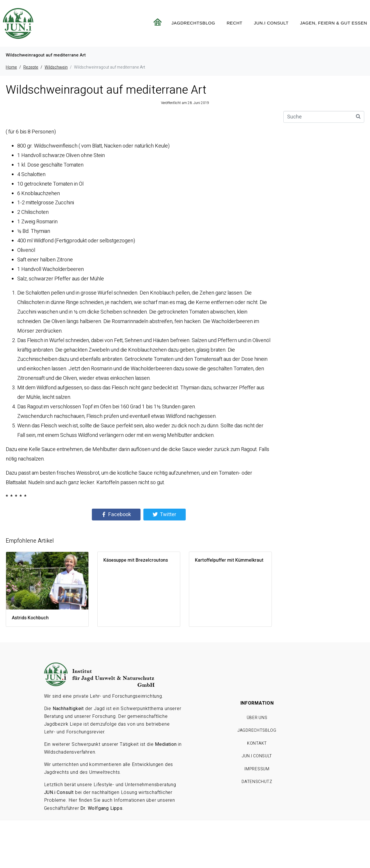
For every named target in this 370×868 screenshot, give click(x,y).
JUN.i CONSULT (271, 23)
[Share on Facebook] (116, 515)
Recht (235, 23)
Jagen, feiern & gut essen (334, 23)
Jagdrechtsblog (193, 23)
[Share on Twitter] (165, 515)
